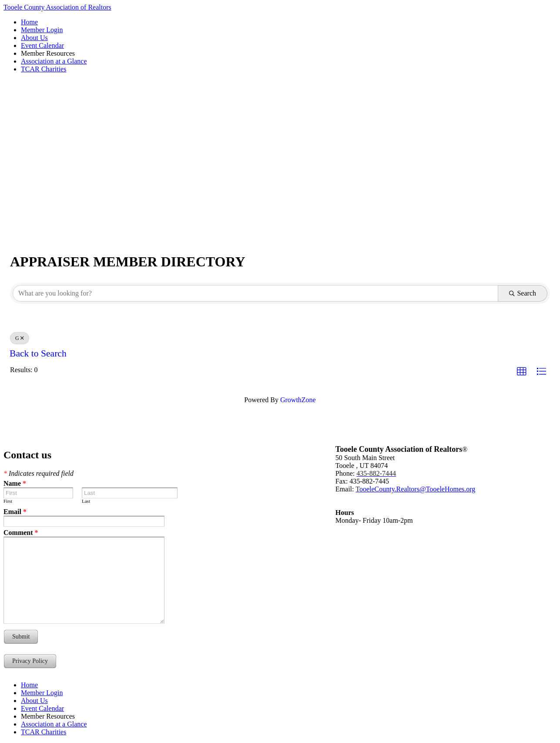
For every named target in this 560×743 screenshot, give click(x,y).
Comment (21, 533)
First (8, 501)
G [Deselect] (20, 338)
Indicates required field (39, 473)
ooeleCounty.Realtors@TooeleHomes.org (415, 489)
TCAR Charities (44, 69)
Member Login (42, 30)
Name (15, 483)
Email (15, 512)
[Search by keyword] (255, 293)
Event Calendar (42, 45)
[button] (522, 372)
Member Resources (48, 53)
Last (86, 501)
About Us (34, 38)
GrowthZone (298, 400)
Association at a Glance (54, 61)
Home (29, 22)
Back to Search (38, 353)
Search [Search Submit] (523, 293)
